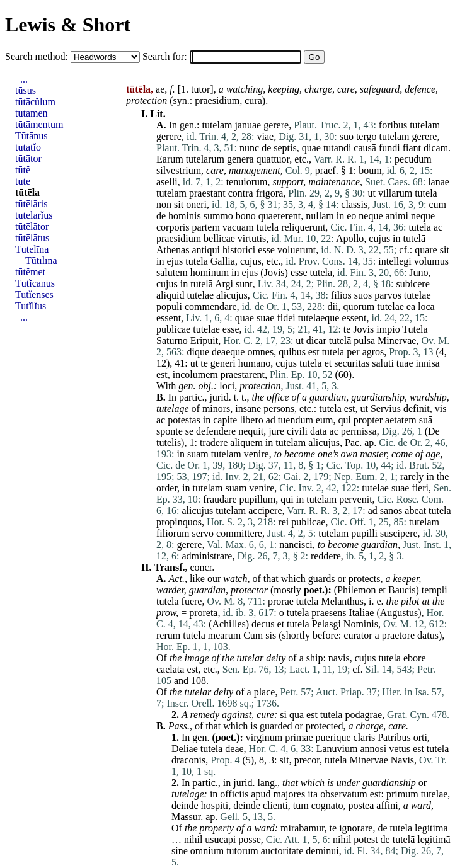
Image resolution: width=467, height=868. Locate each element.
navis (339, 658)
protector (249, 590)
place (265, 692)
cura (253, 100)
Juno (418, 272)
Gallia (223, 261)
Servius (386, 408)
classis (354, 204)
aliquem (246, 443)
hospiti (215, 805)
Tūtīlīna (41, 260)
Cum (253, 635)
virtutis (252, 238)
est (314, 352)
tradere (214, 443)
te (347, 329)
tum (301, 805)
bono (246, 216)
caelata (170, 669)
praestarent (243, 374)
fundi (389, 148)
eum (325, 420)
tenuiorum (247, 182)
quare (426, 250)
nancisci (296, 545)
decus (263, 624)
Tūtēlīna (32, 249)
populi (169, 306)
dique (198, 352)
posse (250, 839)
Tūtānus (32, 136)
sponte (170, 431)
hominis (185, 216)
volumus (431, 261)
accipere (265, 511)
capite (225, 420)
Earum (170, 159)
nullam (320, 216)
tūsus (26, 90)
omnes (260, 352)
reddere (326, 556)
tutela (426, 193)
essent (169, 318)
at (425, 601)
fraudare (220, 499)
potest (366, 839)
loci (227, 386)
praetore (398, 635)
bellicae (219, 238)
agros (373, 352)
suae (265, 318)
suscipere (399, 533)
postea (361, 805)
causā (365, 148)
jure (276, 431)
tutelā (415, 238)
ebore (415, 658)
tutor (200, 89)
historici (239, 250)
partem (205, 227)
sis (271, 635)
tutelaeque (319, 318)
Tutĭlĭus (31, 306)
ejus (175, 261)
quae (311, 148)
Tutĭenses (34, 294)
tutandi (337, 148)
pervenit (355, 499)
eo (351, 216)
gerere (276, 125)
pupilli (364, 533)
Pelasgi (326, 624)
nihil (193, 839)
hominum (210, 272)
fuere (192, 601)
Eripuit (204, 340)
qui (344, 420)
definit (417, 408)
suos (363, 295)
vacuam (238, 227)
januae (248, 125)
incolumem (195, 374)
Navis (402, 760)
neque (371, 216)
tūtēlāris (32, 204)
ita (313, 794)
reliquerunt (303, 227)
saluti (383, 363)
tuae (405, 363)
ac (438, 227)
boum (370, 170)
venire (257, 454)
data (319, 431)
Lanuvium (337, 749)
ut (371, 193)
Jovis (274, 272)
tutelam (217, 125)
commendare (211, 306)
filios (341, 295)
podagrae (363, 715)
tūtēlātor (32, 226)
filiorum (173, 533)
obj (204, 386)
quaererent (280, 216)
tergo (366, 136)
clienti (275, 805)
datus (428, 635)
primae (299, 737)
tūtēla (27, 192)
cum (437, 204)
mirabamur (303, 828)
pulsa (364, 340)
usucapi (220, 839)
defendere (216, 431)
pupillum (258, 499)
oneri (196, 204)
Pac (352, 443)
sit (179, 204)
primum (402, 794)
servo (203, 533)
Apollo (350, 238)
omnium (207, 851)
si (283, 715)
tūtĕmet (30, 272)
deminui (322, 851)
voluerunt (297, 250)
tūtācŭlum (35, 102)
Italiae (361, 613)
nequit (251, 431)
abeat (415, 511)
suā (426, 420)
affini (387, 805)
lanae (439, 182)
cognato (327, 805)
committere (239, 533)
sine (180, 851)
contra (241, 193)
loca (426, 306)
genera (240, 159)
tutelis (169, 443)
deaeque (228, 352)
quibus (292, 352)
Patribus (394, 737)
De (434, 431)
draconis (188, 760)
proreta (203, 613)
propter (368, 420)
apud (261, 794)
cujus (379, 238)
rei (283, 522)
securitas (352, 363)
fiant (412, 148)
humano (255, 363)
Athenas (173, 250)
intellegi (395, 261)
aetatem (401, 420)
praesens (329, 613)
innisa (428, 363)
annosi (374, 749)
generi (223, 363)
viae (266, 136)
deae (234, 749)
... (24, 79)
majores (289, 794)
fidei (286, 318)
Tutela (415, 329)
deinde (185, 805)
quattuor (273, 159)
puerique (333, 737)
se (189, 431)
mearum (224, 635)
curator (358, 635)
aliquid (170, 295)
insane (248, 408)
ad (271, 420)
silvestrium (179, 170)
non (164, 204)
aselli (167, 182)
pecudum (413, 159)
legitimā (431, 828)
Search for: (166, 56)
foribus (393, 125)
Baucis (402, 590)
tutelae (200, 295)
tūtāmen (32, 113)
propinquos (179, 522)
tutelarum (205, 159)
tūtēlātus (32, 238)
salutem (172, 272)
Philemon (356, 590)
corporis (173, 227)
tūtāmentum (39, 124)
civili (297, 431)
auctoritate (282, 851)
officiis (234, 794)
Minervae (397, 340)
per (353, 352)
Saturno (172, 340)
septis (285, 148)
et (328, 363)
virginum (264, 737)
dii (333, 306)
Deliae (185, 749)
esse (266, 250)
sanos (391, 511)
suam (198, 454)
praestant (207, 193)
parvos (388, 295)
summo (218, 216)
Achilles (228, 624)
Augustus (399, 613)
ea (411, 306)
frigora (270, 193)
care (346, 89)
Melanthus (342, 601)
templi (435, 590)
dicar (316, 340)
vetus (400, 749)
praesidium (217, 100)
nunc (249, 148)
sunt (244, 284)
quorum (359, 306)
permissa (359, 431)
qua (297, 715)
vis (441, 408)
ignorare (356, 828)
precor (307, 760)
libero (251, 420)
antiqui (205, 250)
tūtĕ (23, 170)
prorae (281, 601)
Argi (224, 284)
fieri (420, 488)
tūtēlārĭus (34, 215)
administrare (207, 556)
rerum (168, 635)
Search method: (38, 56)
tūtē (23, 181)
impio (388, 329)
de (266, 148)
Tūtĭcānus (35, 283)
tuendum (296, 420)
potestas (184, 420)
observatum (344, 794)
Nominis (361, 624)
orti (420, 737)
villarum (395, 193)
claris (365, 737)
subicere (412, 284)
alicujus (232, 295)
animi (397, 216)
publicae (173, 329)
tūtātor (28, 158)
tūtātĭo (28, 147)
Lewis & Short (68, 25)
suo (347, 136)
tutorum (242, 851)
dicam (436, 148)
